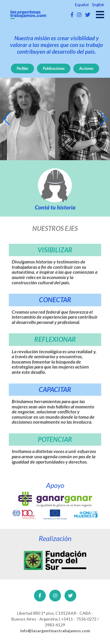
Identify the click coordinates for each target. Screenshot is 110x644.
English (98, 5)
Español (82, 5)
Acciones (86, 68)
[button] (7, 119)
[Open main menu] (100, 15)
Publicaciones (54, 68)
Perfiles (22, 68)
